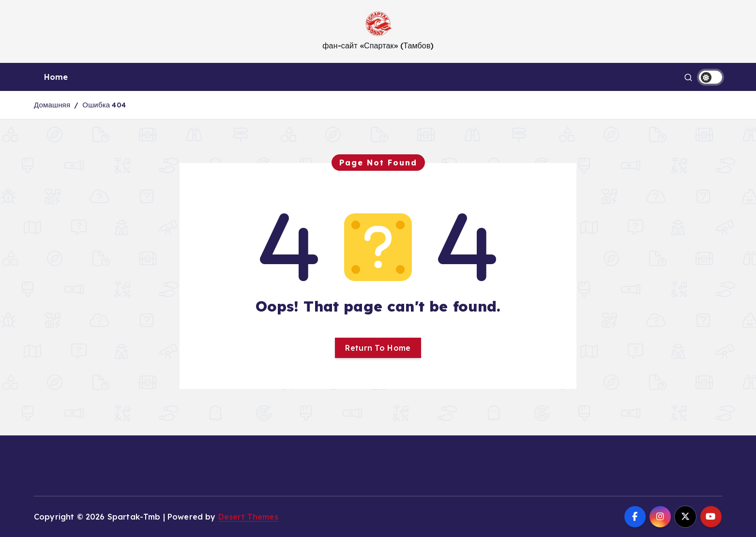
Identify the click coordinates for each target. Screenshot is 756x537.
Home (56, 77)
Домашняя (52, 105)
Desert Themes (248, 517)
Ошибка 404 (104, 105)
